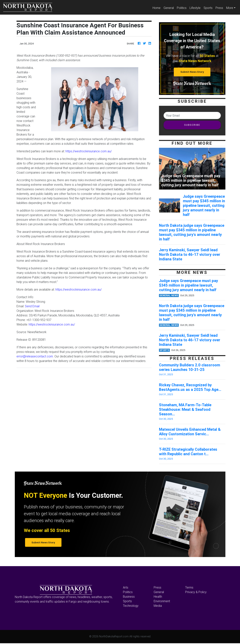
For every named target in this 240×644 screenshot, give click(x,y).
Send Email (32, 306)
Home (157, 8)
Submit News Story (192, 72)
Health (158, 597)
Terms (189, 587)
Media (158, 606)
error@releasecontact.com (35, 356)
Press (219, 8)
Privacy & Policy (196, 592)
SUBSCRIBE (192, 125)
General (169, 8)
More (230, 8)
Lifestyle (195, 8)
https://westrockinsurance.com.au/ (89, 151)
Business (129, 597)
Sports (208, 8)
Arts (126, 587)
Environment (162, 601)
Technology (131, 606)
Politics (182, 8)
